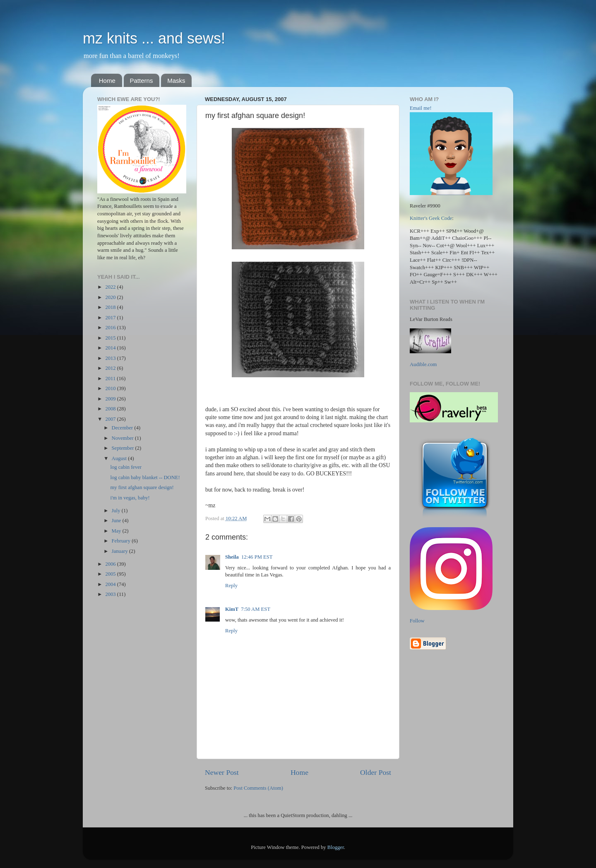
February (122, 541)
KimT (232, 609)
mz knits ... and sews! (154, 38)
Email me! (421, 108)
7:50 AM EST (256, 609)
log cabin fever (126, 467)
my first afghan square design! (142, 487)
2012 (111, 368)
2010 (111, 388)
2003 (111, 594)
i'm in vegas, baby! (130, 498)
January (120, 551)
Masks (176, 81)
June (117, 521)
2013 (111, 358)
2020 (111, 297)
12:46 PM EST (257, 557)
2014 (111, 348)
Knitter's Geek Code (431, 218)
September (124, 448)
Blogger (336, 847)
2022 (111, 287)
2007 (111, 419)
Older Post (376, 772)
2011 (111, 379)
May (117, 531)
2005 (111, 574)
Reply (231, 586)
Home (107, 81)
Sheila (232, 557)
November (123, 438)
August (120, 458)
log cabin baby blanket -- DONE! (145, 477)
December (123, 428)
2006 (111, 564)
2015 (111, 338)
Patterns (142, 81)
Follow (417, 621)
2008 (111, 409)
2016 (111, 328)
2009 (111, 399)
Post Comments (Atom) (258, 788)
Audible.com (423, 364)
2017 (111, 318)
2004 (111, 584)
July (117, 511)
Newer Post (222, 772)
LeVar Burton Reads (431, 319)
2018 (111, 307)
